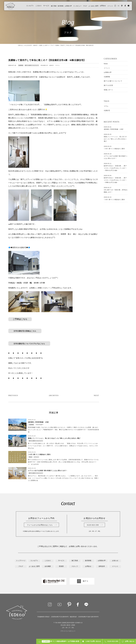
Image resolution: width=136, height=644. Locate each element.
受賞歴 (61, 567)
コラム (58, 65)
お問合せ (100, 7)
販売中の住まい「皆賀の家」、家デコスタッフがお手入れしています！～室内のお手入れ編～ (116, 167)
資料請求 (102, 567)
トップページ (21, 561)
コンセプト (22, 7)
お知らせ (115, 561)
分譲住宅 (107, 110)
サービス (39, 7)
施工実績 (46, 7)
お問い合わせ (130, 641)
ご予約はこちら (20, 319)
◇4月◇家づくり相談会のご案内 (116, 147)
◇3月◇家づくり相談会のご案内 (116, 198)
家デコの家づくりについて (32, 65)
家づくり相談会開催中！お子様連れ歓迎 (61, 641)
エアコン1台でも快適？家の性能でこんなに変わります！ (116, 156)
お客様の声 (63, 7)
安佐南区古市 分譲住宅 (48, 65)
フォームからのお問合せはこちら (40, 526)
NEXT (96, 396)
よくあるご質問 (90, 7)
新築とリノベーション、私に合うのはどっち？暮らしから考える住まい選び (116, 138)
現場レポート (108, 90)
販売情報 (54, 7)
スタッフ (75, 567)
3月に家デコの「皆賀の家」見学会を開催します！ (116, 190)
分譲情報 (21, 65)
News (106, 64)
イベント (108, 7)
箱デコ (82, 581)
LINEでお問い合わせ (93, 641)
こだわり (31, 7)
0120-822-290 (93, 526)
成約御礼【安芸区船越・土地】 (116, 128)
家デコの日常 (108, 85)
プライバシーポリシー (68, 631)
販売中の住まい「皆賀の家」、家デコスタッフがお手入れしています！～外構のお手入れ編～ (116, 179)
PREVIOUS (14, 396)
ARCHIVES (54, 396)
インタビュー (73, 7)
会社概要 (48, 567)
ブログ (81, 7)
